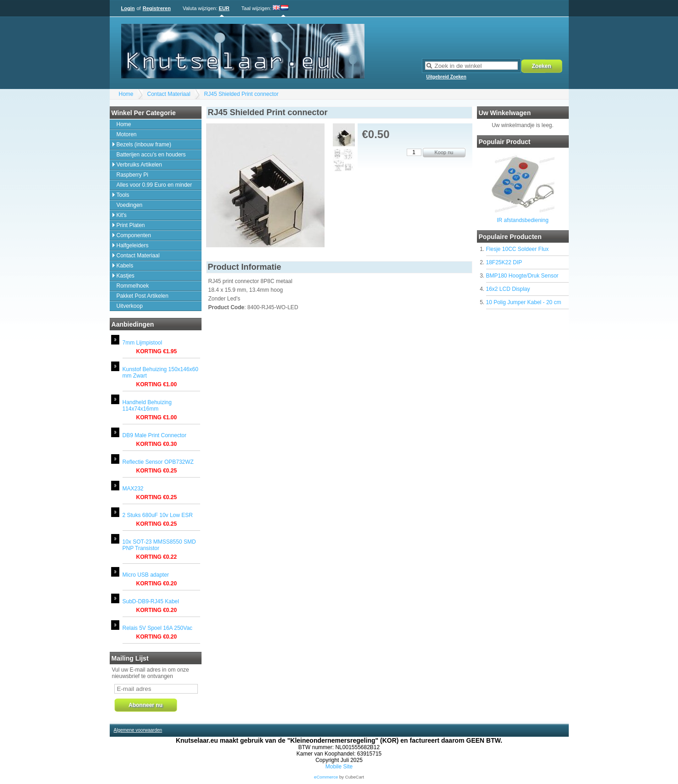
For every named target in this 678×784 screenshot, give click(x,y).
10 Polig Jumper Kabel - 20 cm (524, 302)
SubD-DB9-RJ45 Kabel (151, 601)
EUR (224, 8)
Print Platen (131, 225)
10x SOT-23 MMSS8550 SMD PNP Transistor (159, 545)
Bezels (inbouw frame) (144, 145)
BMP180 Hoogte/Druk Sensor (522, 276)
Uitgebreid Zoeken (446, 77)
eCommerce (326, 777)
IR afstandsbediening (523, 220)
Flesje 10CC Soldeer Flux (518, 249)
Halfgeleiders (133, 245)
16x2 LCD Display (508, 289)
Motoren (127, 134)
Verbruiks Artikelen (139, 165)
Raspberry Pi (132, 175)
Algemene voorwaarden (138, 730)
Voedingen (130, 205)
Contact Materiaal (169, 94)
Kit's (122, 215)
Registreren (157, 8)
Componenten (134, 235)
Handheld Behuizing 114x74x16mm (147, 406)
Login (128, 8)
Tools (123, 195)
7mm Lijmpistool (143, 343)
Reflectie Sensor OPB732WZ (158, 462)
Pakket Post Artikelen (143, 296)
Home (126, 94)
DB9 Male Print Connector (154, 435)
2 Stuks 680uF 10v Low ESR (158, 515)
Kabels (125, 266)
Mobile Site (339, 767)
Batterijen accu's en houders (151, 155)
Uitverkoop (130, 306)
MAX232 (133, 489)
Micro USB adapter (146, 575)
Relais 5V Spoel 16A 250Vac (158, 628)
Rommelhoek (133, 286)
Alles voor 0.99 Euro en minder (154, 185)
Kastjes (126, 276)
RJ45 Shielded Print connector (241, 94)
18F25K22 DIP (504, 262)
